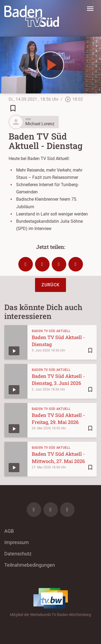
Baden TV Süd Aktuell (51, 331)
